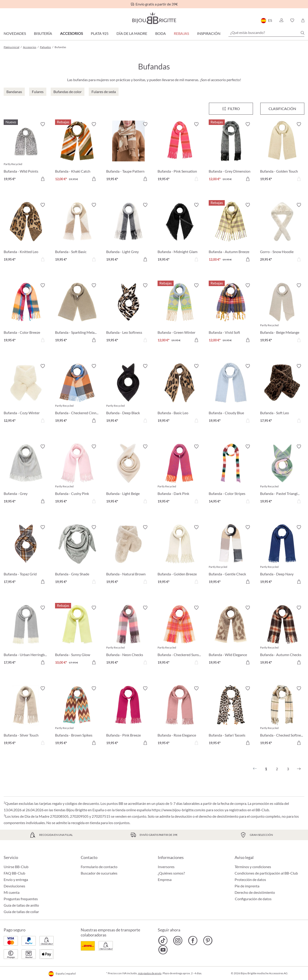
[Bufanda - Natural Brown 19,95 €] (128, 555)
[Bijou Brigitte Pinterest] (208, 941)
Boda (161, 33)
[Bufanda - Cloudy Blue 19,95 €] (231, 394)
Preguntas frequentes (21, 899)
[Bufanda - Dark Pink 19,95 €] (180, 475)
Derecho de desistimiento (255, 892)
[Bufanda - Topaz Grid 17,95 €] (26, 555)
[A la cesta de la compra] (43, 179)
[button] (281, 20)
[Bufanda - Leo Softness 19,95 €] (128, 313)
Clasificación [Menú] (282, 109)
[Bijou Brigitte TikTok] (163, 941)
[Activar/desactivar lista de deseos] (43, 124)
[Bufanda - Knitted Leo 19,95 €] (26, 233)
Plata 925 (100, 33)
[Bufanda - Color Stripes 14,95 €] (231, 475)
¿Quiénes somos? (171, 873)
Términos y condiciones (253, 867)
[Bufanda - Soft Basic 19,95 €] (77, 233)
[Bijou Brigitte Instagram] (178, 941)
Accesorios (71, 33)
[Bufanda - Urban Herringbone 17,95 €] (26, 636)
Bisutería (43, 33)
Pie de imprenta (247, 886)
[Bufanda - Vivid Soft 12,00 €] (231, 313)
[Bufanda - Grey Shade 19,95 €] (77, 555)
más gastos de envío (150, 973)
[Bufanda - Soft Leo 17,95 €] (282, 394)
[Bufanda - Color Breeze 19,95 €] (26, 313)
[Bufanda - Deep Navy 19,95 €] (282, 555)
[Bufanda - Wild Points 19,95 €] (26, 152)
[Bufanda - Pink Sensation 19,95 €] (180, 152)
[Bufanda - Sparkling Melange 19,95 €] (77, 313)
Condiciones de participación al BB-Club (266, 873)
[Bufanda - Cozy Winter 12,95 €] (26, 394)
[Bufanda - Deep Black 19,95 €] (128, 394)
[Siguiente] (299, 769)
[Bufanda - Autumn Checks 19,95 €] (282, 636)
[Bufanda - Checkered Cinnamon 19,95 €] (77, 394)
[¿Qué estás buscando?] (266, 33)
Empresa (165, 879)
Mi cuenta (12, 892)
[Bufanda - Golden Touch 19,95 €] (282, 152)
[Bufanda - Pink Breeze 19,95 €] (128, 716)
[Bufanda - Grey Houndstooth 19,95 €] (26, 475)
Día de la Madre (132, 33)
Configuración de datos (253, 899)
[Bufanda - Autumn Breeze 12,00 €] (231, 233)
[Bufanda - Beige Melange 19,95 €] (282, 313)
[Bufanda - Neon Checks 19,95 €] (128, 636)
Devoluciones (14, 886)
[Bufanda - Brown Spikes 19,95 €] (77, 716)
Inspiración (209, 33)
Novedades (15, 33)
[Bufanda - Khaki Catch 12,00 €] (77, 152)
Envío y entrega (16, 879)
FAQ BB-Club (14, 873)
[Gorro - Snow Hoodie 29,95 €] (282, 233)
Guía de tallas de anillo (21, 905)
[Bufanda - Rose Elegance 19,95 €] (180, 716)
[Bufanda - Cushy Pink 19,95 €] (77, 475)
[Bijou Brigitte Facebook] (193, 941)
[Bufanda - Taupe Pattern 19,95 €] (128, 152)
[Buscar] (302, 33)
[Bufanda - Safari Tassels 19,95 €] (231, 716)
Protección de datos (250, 879)
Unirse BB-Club (16, 867)
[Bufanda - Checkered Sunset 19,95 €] (180, 636)
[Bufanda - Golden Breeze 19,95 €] (180, 555)
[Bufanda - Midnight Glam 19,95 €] (180, 233)
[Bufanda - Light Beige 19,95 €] (128, 475)
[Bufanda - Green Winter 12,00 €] (180, 313)
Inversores (166, 867)
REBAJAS (181, 33)
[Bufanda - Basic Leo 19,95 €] (180, 394)
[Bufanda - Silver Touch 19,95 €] (26, 716)
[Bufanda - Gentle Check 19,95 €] (231, 555)
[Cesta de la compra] (303, 20)
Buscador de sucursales (99, 873)
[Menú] (231, 109)
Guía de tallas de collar (21, 912)
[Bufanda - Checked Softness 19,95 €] (282, 716)
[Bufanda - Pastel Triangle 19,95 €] (282, 475)
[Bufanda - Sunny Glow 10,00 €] (77, 636)
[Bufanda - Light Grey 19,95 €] (128, 233)
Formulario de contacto (99, 867)
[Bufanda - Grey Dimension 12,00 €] (231, 152)
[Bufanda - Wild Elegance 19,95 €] (231, 636)
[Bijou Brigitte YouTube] (163, 950)
